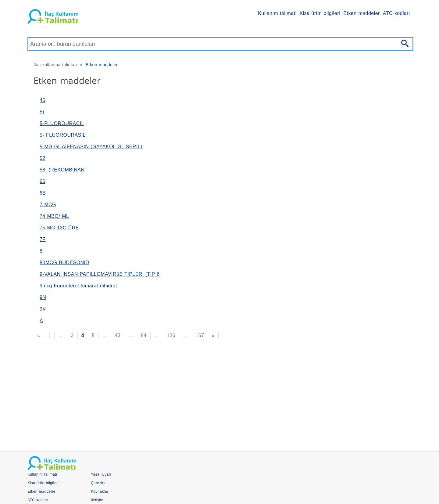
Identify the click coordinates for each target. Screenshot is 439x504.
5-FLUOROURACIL (62, 123)
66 (43, 181)
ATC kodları (396, 13)
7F (43, 239)
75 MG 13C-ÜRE (59, 228)
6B (43, 193)
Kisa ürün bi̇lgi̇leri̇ (320, 13)
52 (43, 158)
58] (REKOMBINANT (64, 170)
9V (43, 309)
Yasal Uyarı (101, 474)
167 (200, 335)
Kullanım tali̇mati (277, 13)
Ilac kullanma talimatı (55, 65)
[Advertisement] (210, 394)
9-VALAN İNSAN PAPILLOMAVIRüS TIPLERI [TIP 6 (100, 274)
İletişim (97, 500)
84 (144, 335)
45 (43, 100)
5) (42, 112)
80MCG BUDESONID (64, 263)
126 (171, 335)
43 (118, 335)
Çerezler (98, 483)
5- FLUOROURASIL (63, 135)
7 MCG (48, 205)
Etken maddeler (361, 13)
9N (43, 297)
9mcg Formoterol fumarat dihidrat (78, 286)
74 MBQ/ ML (54, 216)
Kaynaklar (100, 491)
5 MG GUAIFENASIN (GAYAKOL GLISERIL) (91, 147)
